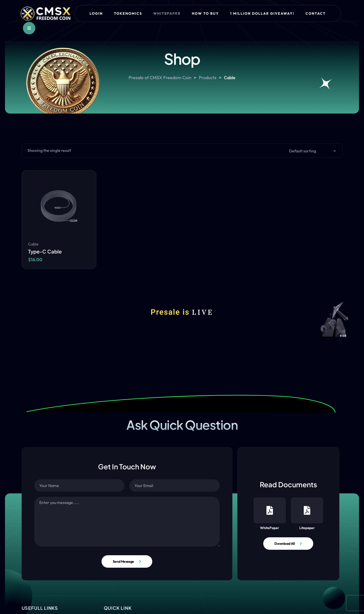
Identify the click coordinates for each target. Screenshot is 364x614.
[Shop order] (311, 151)
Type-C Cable (45, 251)
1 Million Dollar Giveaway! (262, 13)
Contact (316, 13)
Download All (285, 544)
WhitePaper (270, 514)
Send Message (123, 561)
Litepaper (307, 514)
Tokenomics (128, 13)
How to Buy (205, 13)
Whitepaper (167, 13)
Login (96, 13)
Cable (33, 244)
